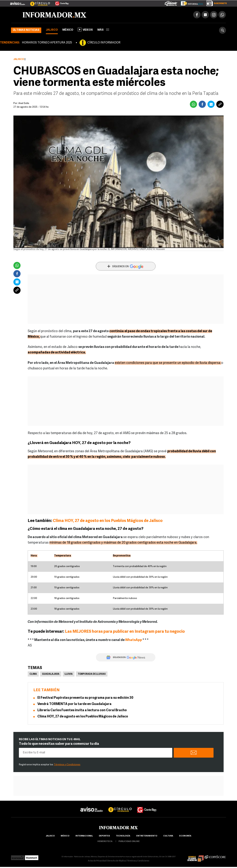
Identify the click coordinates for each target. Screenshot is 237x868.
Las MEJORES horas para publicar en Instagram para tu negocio (125, 632)
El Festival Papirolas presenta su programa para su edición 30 (85, 698)
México (68, 30)
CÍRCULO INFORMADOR (104, 43)
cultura (168, 836)
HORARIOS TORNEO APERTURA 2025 (47, 43)
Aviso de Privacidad (97, 861)
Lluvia (69, 674)
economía (185, 836)
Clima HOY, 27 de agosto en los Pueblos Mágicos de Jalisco (108, 521)
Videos (85, 30)
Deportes (104, 836)
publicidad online (129, 841)
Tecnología (123, 836)
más (103, 30)
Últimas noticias (26, 30)
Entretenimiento (147, 836)
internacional (84, 836)
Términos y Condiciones (67, 765)
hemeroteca (105, 841)
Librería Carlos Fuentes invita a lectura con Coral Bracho (82, 710)
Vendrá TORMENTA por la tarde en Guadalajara (74, 704)
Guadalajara (51, 674)
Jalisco (52, 30)
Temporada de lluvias (92, 674)
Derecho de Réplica (117, 861)
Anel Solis (24, 103)
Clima (33, 674)
